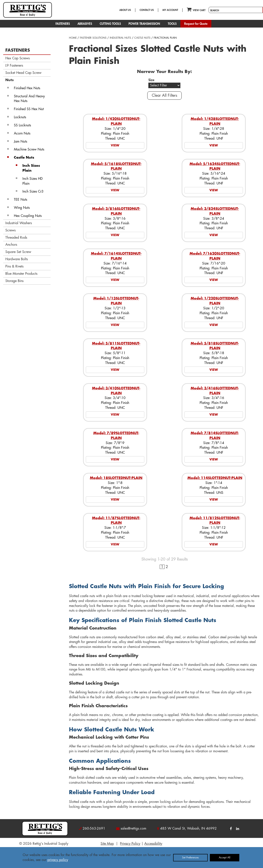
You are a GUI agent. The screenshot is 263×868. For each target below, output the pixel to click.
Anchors (11, 245)
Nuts (9, 80)
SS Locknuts (22, 125)
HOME (73, 38)
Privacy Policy (130, 844)
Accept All (225, 858)
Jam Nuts (20, 142)
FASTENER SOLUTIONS (93, 38)
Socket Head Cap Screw (23, 73)
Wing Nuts (22, 208)
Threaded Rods (16, 238)
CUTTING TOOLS (110, 24)
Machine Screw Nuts (29, 149)
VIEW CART (196, 9)
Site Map (107, 844)
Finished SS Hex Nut (29, 109)
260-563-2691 (94, 829)
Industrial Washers (19, 223)
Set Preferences (190, 858)
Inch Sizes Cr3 (33, 191)
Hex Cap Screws (18, 58)
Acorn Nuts (22, 133)
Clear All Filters (164, 95)
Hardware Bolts (17, 259)
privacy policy (58, 860)
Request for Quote (196, 24)
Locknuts (20, 117)
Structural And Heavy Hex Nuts (29, 99)
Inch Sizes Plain (31, 168)
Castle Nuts (24, 158)
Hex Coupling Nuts (28, 216)
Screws (10, 230)
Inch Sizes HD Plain (33, 181)
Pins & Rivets (14, 266)
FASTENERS (63, 24)
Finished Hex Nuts (27, 88)
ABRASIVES (85, 24)
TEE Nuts (20, 200)
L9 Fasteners (14, 66)
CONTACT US (147, 10)
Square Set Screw (18, 252)
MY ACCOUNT (170, 10)
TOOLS (172, 24)
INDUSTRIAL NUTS (120, 38)
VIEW (115, 145)
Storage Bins (14, 281)
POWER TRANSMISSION (144, 24)
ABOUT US (125, 10)
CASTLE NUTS (142, 38)
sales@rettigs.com (133, 829)
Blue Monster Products (21, 274)
